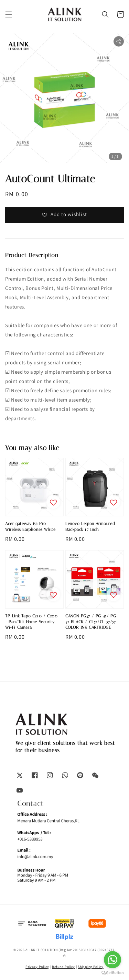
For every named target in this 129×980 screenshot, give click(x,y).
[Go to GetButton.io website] (112, 973)
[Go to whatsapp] (112, 960)
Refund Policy (63, 967)
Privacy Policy (37, 967)
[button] (9, 14)
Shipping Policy (91, 967)
